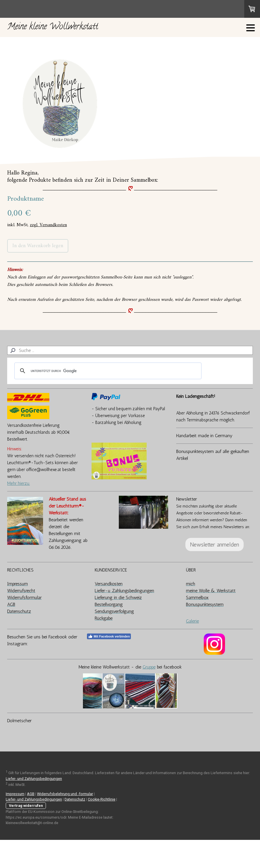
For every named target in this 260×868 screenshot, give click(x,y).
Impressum (15, 794)
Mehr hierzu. (19, 483)
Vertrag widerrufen (26, 806)
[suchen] (107, 371)
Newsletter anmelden (215, 545)
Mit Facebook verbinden (109, 636)
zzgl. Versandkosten (48, 225)
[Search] (130, 350)
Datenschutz (75, 799)
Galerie (192, 621)
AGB (31, 794)
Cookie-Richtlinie (102, 799)
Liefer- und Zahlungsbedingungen (34, 779)
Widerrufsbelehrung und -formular (65, 794)
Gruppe (149, 667)
